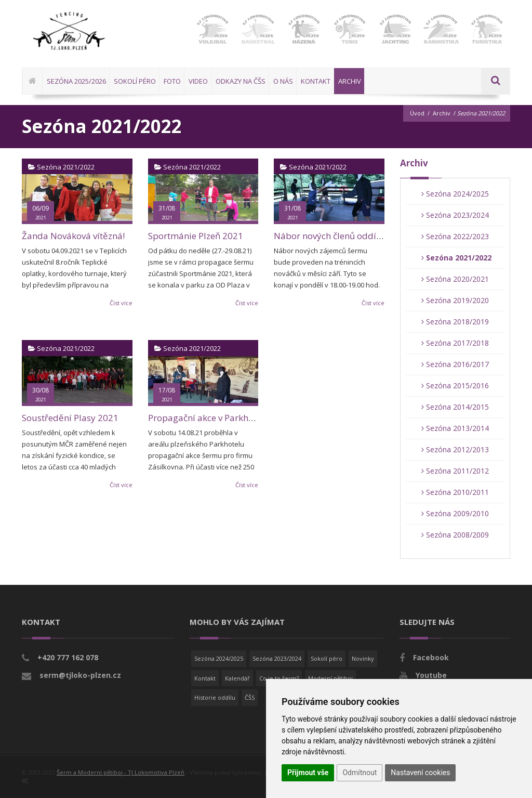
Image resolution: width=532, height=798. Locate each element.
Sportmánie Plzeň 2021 (196, 236)
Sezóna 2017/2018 (455, 343)
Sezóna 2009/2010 (455, 513)
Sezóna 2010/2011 (455, 492)
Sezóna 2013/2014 (455, 428)
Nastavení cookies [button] (420, 773)
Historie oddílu (215, 697)
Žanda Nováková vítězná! (73, 236)
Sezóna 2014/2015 (455, 407)
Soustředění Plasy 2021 (70, 418)
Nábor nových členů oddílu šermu (343, 236)
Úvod (417, 113)
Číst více (121, 303)
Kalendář (237, 678)
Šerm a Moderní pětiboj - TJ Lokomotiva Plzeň (121, 772)
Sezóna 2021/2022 (456, 258)
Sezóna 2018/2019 (455, 322)
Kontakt (205, 678)
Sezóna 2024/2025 (455, 194)
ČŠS (250, 697)
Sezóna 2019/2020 (455, 300)
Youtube (431, 675)
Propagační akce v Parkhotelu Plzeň (221, 418)
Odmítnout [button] (360, 773)
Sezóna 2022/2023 (455, 236)
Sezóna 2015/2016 (455, 385)
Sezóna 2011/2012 (455, 471)
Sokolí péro (327, 658)
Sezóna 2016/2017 (455, 364)
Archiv (442, 113)
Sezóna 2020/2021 (455, 279)
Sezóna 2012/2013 (455, 449)
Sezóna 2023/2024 (455, 215)
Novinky (363, 658)
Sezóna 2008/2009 (455, 535)
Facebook (431, 657)
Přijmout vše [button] (308, 773)
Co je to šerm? (279, 678)
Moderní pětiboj (330, 678)
